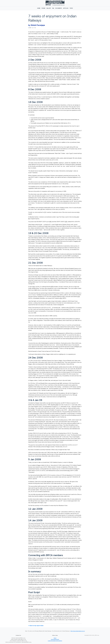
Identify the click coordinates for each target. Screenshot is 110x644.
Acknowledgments (55, 639)
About (55, 638)
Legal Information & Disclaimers (55, 641)
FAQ (53, 8)
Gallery (49, 8)
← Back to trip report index (36, 626)
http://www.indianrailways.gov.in (78, 631)
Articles (66, 8)
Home (39, 8)
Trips (71, 8)
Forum (43, 8)
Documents (59, 8)
